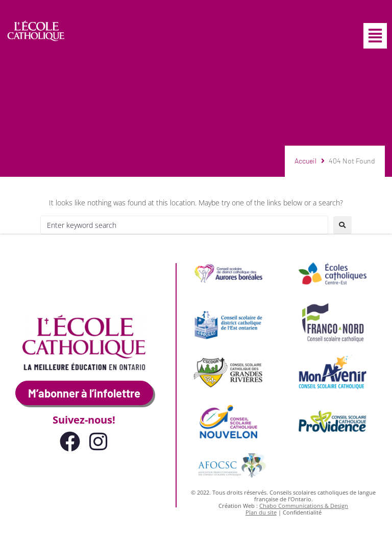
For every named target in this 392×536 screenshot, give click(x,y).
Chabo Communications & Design (304, 506)
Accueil (305, 161)
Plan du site (261, 512)
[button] (375, 36)
